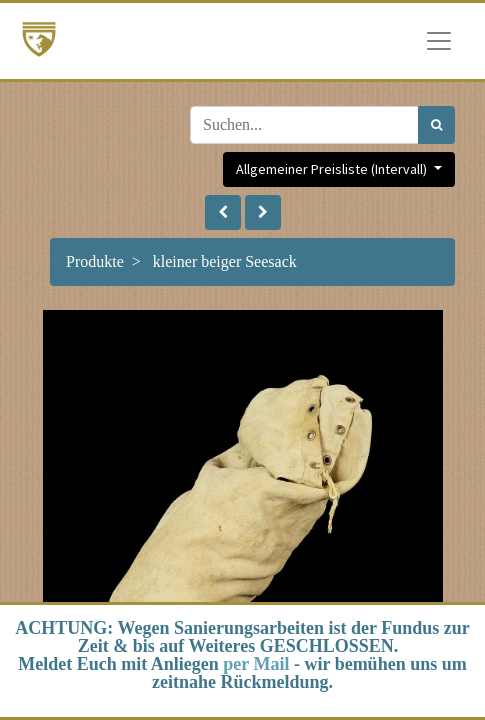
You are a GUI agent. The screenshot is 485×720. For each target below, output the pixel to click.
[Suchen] (436, 125)
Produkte (95, 261)
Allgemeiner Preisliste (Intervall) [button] (333, 169)
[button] (223, 212)
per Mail (256, 664)
